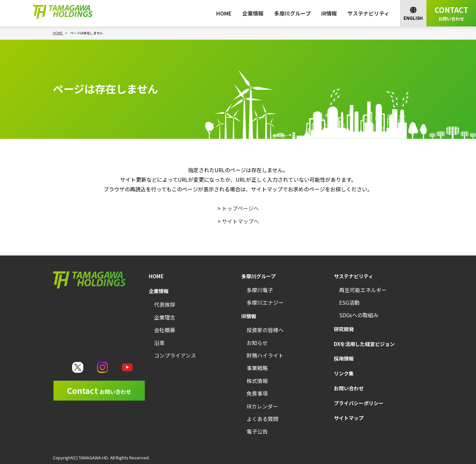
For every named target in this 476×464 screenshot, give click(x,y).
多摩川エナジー (265, 302)
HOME (224, 13)
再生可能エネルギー (363, 290)
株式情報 (257, 381)
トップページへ (240, 208)
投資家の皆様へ (265, 330)
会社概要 (165, 330)
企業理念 (165, 317)
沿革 (159, 343)
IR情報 (329, 13)
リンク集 (344, 373)
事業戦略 (257, 368)
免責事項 (257, 393)
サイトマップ (349, 418)
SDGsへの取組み (359, 315)
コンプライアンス (175, 355)
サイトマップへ (240, 221)
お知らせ (257, 343)
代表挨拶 (165, 304)
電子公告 (257, 431)
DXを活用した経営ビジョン (364, 344)
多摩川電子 (260, 290)
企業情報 (253, 13)
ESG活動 (349, 302)
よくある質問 (262, 419)
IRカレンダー (262, 406)
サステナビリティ (368, 13)
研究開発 (344, 329)
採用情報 (344, 358)
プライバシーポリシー (359, 403)
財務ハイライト (265, 355)
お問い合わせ (349, 388)
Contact (99, 390)
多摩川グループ (292, 13)
